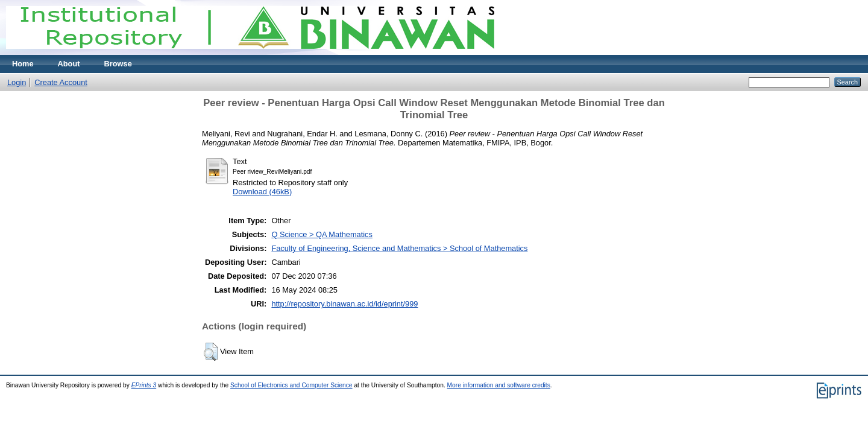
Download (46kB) (262, 192)
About (69, 64)
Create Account (61, 82)
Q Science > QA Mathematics (322, 234)
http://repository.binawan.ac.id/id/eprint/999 (344, 304)
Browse (118, 64)
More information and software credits (499, 385)
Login (17, 82)
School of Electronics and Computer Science (291, 385)
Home (23, 64)
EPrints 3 (144, 385)
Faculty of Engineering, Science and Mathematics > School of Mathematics (399, 248)
